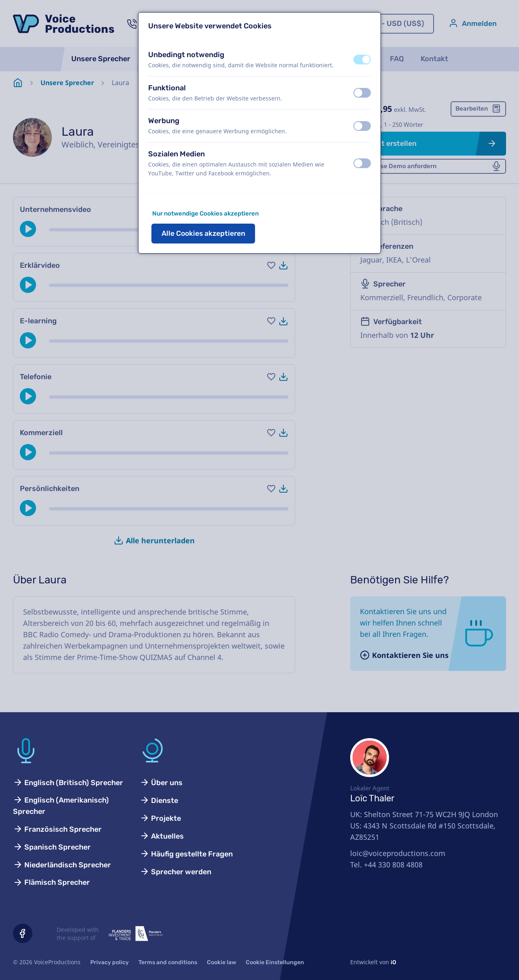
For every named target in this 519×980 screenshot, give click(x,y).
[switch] (362, 60)
